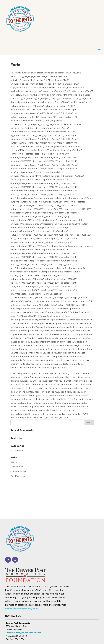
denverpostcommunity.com (21, 609)
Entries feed (17, 467)
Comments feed (19, 471)
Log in (14, 462)
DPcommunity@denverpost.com (23, 633)
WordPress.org (18, 476)
